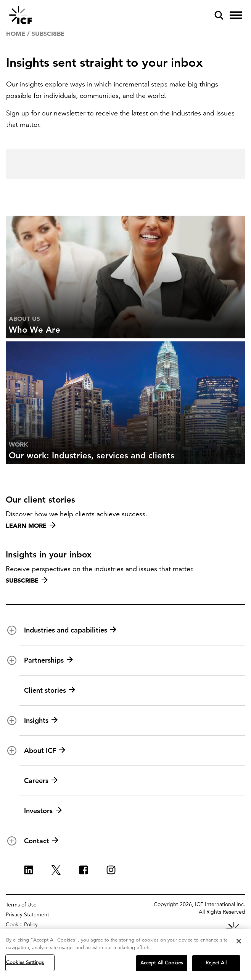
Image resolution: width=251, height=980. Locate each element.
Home (16, 34)
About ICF (45, 751)
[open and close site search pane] (219, 15)
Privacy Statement (27, 914)
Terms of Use (21, 905)
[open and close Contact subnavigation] (12, 841)
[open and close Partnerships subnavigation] (12, 660)
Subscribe (27, 580)
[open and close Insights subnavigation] (12, 721)
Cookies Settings (25, 962)
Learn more (31, 525)
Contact (41, 841)
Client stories (50, 690)
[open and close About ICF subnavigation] (12, 751)
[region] (125, 954)
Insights (41, 721)
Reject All (216, 963)
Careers (41, 781)
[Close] (239, 941)
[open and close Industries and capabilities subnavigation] (12, 630)
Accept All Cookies (162, 963)
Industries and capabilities (70, 630)
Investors (43, 811)
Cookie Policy (22, 924)
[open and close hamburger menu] (236, 15)
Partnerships (48, 660)
